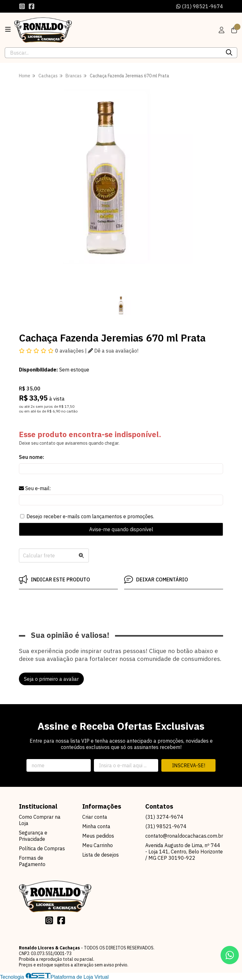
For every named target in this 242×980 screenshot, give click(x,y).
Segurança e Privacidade (33, 836)
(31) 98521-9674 (200, 6)
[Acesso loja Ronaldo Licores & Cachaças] (222, 30)
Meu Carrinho (98, 845)
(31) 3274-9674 (164, 817)
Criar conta (95, 817)
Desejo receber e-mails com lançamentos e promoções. (90, 516)
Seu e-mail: (35, 488)
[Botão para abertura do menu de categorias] (8, 29)
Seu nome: (32, 457)
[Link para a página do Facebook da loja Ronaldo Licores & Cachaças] (32, 6)
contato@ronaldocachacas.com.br (184, 836)
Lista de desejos (101, 855)
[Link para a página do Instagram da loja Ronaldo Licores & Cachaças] (22, 6)
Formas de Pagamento (32, 861)
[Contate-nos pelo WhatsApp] (230, 955)
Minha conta (96, 826)
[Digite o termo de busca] (113, 53)
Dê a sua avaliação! (113, 351)
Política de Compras (42, 848)
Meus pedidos (98, 836)
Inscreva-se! (189, 765)
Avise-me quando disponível (121, 529)
